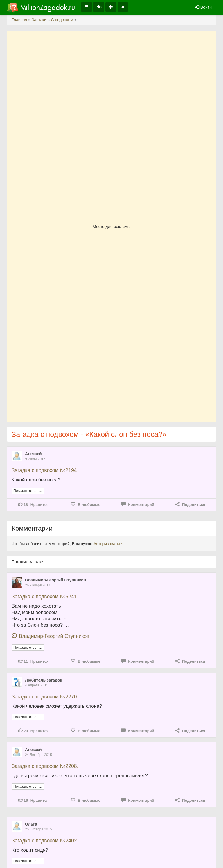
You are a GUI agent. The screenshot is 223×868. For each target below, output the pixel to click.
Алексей (33, 454)
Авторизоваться (108, 544)
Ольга (31, 824)
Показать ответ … (28, 491)
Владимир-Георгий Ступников (55, 580)
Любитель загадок (44, 680)
